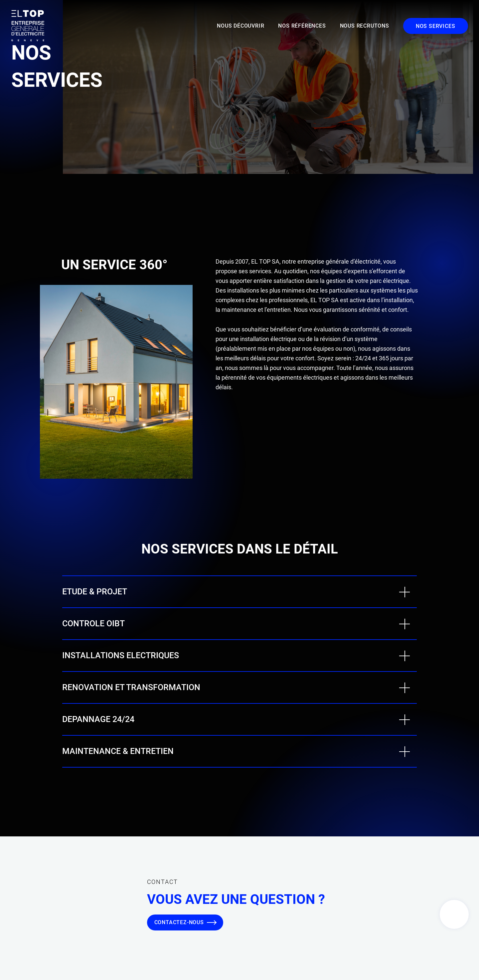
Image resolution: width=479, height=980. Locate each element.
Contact (454, 914)
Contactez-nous (179, 922)
